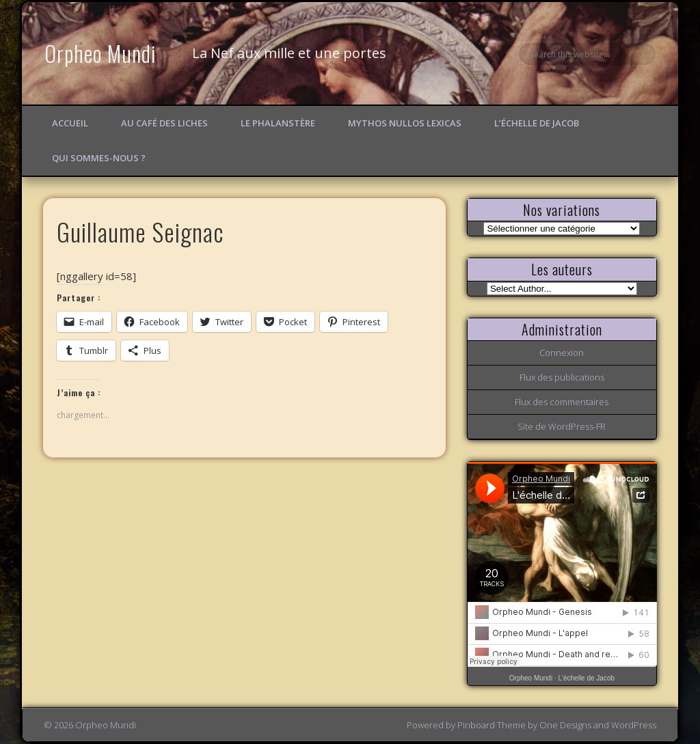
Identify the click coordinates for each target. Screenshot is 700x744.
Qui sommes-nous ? (99, 158)
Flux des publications (562, 377)
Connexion (562, 353)
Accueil (70, 123)
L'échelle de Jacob (587, 678)
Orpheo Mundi (100, 53)
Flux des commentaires (562, 402)
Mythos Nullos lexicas (405, 123)
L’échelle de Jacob (537, 123)
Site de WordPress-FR (562, 426)
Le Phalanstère (278, 123)
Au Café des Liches (164, 123)
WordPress (634, 725)
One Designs (565, 725)
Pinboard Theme (492, 725)
